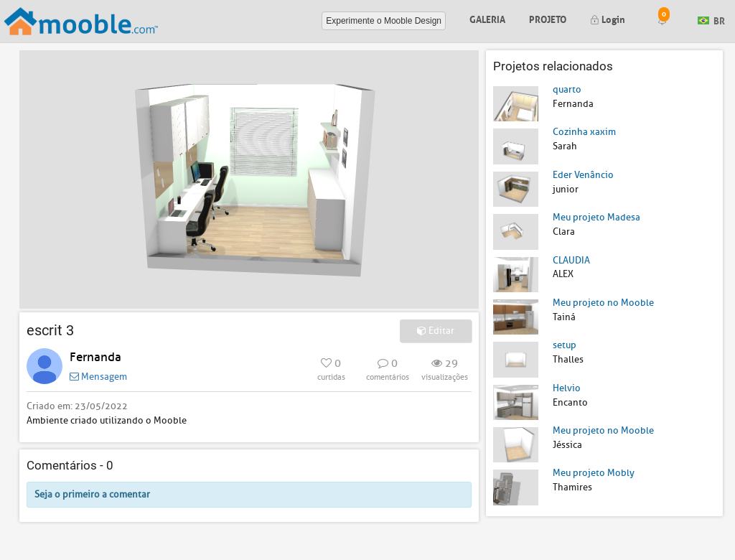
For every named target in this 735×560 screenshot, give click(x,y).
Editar (436, 331)
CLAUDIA (571, 260)
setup (565, 345)
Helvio (567, 388)
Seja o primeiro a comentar (92, 494)
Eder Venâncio (583, 175)
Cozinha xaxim (584, 132)
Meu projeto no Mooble (603, 303)
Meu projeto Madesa (596, 217)
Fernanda (95, 357)
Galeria (487, 18)
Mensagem (98, 377)
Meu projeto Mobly (594, 473)
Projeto (548, 18)
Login (608, 18)
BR (711, 20)
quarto (567, 89)
